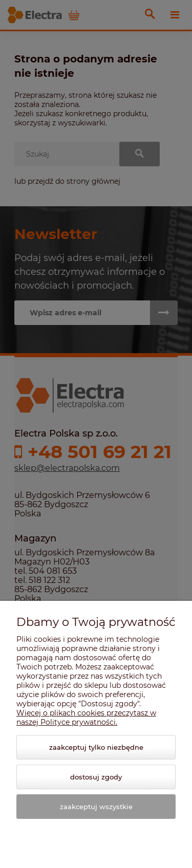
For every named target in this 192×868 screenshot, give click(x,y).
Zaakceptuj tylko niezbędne (96, 747)
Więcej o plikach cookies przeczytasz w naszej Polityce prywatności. (86, 718)
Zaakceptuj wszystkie (96, 807)
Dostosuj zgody (96, 777)
